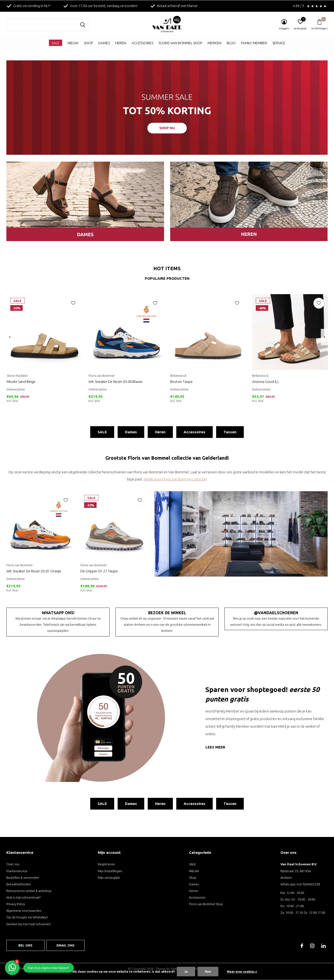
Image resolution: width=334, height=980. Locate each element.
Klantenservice (17, 871)
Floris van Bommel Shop (180, 43)
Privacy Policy (16, 904)
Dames (104, 43)
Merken (214, 43)
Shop (88, 43)
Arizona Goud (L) (265, 382)
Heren (121, 43)
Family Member (254, 43)
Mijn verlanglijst (109, 878)
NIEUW (73, 43)
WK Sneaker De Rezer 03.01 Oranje (34, 571)
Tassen (230, 432)
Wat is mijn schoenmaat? (23, 897)
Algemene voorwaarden (24, 911)
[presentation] (10, 337)
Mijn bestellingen (110, 871)
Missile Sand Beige (21, 382)
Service (279, 43)
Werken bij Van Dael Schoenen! (29, 924)
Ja (186, 972)
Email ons (66, 945)
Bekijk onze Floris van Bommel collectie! (175, 479)
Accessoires (142, 43)
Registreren (106, 864)
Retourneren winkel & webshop (29, 891)
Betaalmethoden (19, 884)
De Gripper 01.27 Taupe (99, 571)
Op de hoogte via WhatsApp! (27, 917)
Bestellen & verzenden (23, 878)
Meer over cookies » (242, 972)
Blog (231, 43)
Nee (208, 972)
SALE (56, 43)
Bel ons (25, 945)
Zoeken (83, 25)
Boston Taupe (181, 382)
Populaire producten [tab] (167, 278)
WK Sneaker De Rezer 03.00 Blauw (116, 382)
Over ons (13, 864)
